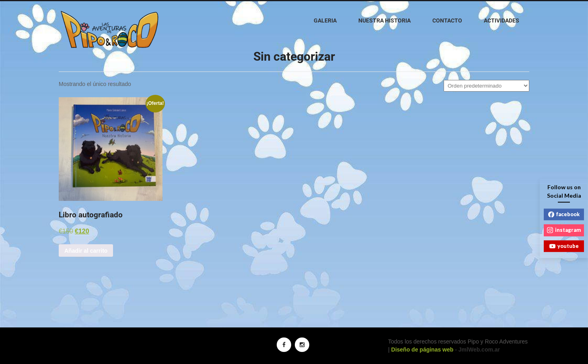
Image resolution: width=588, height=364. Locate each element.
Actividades (502, 20)
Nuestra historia (384, 20)
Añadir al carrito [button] (86, 251)
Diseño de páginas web (422, 350)
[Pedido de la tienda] (486, 86)
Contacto (447, 20)
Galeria (325, 20)
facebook (564, 214)
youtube (564, 246)
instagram (564, 230)
